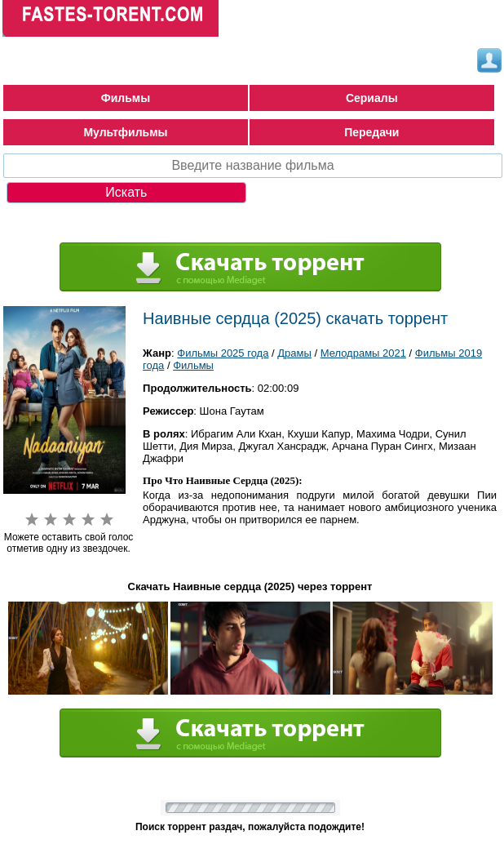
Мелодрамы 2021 (363, 353)
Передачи (371, 132)
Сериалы (372, 98)
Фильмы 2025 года (223, 353)
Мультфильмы (125, 132)
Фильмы (126, 98)
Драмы (294, 353)
